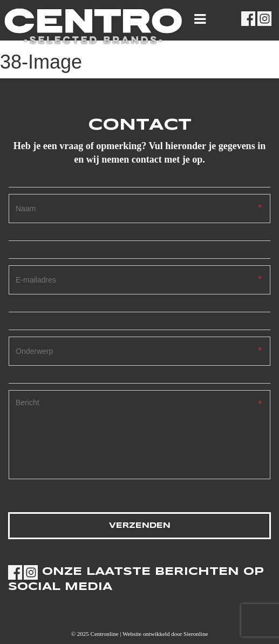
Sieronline (196, 634)
